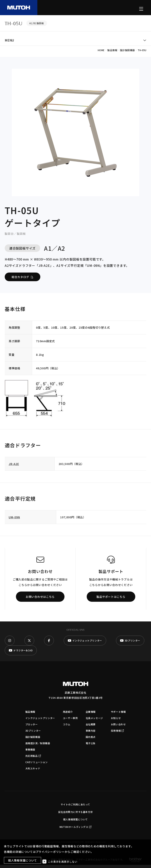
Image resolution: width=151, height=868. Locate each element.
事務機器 (30, 753)
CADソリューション (37, 765)
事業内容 (91, 734)
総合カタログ (23, 280)
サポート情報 (118, 715)
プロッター (32, 727)
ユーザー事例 (70, 721)
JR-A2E (14, 467)
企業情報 (91, 715)
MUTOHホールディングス (75, 830)
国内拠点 (91, 740)
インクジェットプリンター (40, 721)
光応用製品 (33, 759)
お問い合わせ (118, 727)
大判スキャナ (33, 771)
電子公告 (91, 746)
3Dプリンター (33, 734)
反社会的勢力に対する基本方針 (75, 815)
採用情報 (117, 734)
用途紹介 (68, 715)
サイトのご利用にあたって (75, 807)
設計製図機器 (33, 740)
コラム (67, 727)
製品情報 (30, 715)
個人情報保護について (75, 822)
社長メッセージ (94, 721)
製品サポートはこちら (111, 600)
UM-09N (14, 520)
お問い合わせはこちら (40, 600)
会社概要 (91, 727)
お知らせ (116, 721)
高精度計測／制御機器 (38, 746)
